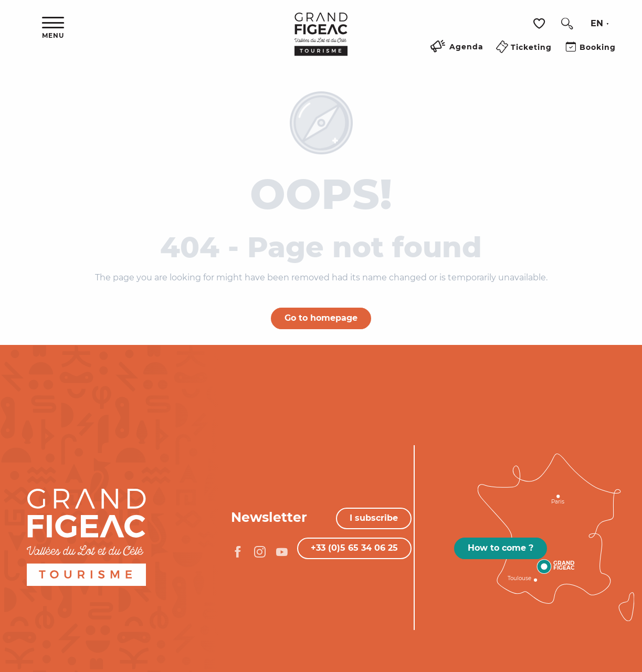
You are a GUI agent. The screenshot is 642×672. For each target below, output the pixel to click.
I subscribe (374, 518)
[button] (567, 24)
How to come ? (501, 548)
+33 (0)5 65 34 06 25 (354, 548)
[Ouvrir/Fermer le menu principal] (53, 28)
